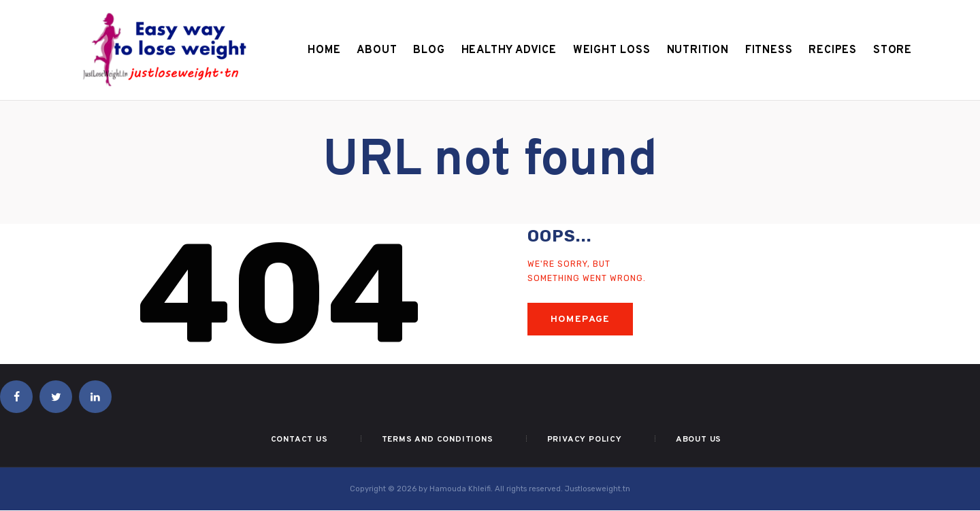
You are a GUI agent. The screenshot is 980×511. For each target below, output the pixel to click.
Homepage (581, 319)
